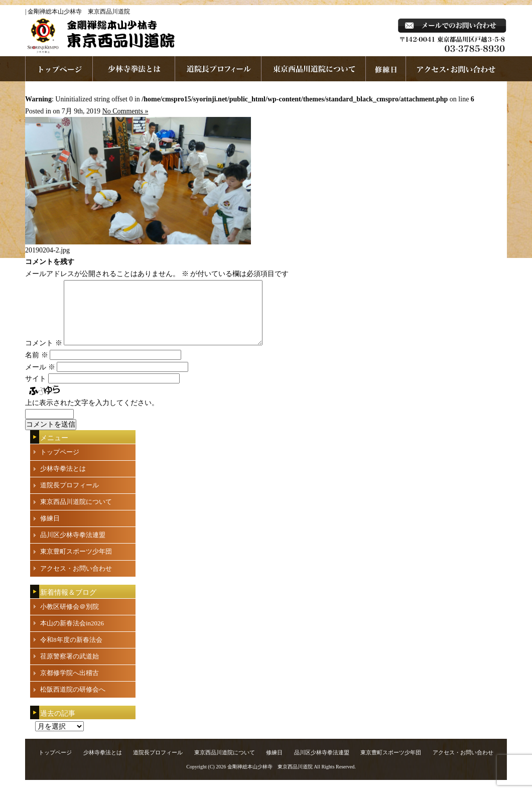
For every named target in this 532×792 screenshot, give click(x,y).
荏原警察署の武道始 (70, 668)
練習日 (386, 69)
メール (40, 379)
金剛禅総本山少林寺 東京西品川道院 (270, 779)
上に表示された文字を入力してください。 (92, 415)
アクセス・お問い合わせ (76, 580)
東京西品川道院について (314, 69)
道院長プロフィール (218, 69)
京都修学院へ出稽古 (70, 685)
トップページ (60, 464)
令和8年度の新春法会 (71, 652)
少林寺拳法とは (134, 69)
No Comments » (125, 111)
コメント (44, 355)
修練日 (50, 530)
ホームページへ (59, 69)
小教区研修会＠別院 (70, 619)
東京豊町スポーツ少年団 (76, 563)
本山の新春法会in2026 (72, 635)
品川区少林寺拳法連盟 (73, 547)
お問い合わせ (456, 69)
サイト (36, 391)
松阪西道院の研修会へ (73, 701)
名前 (37, 367)
